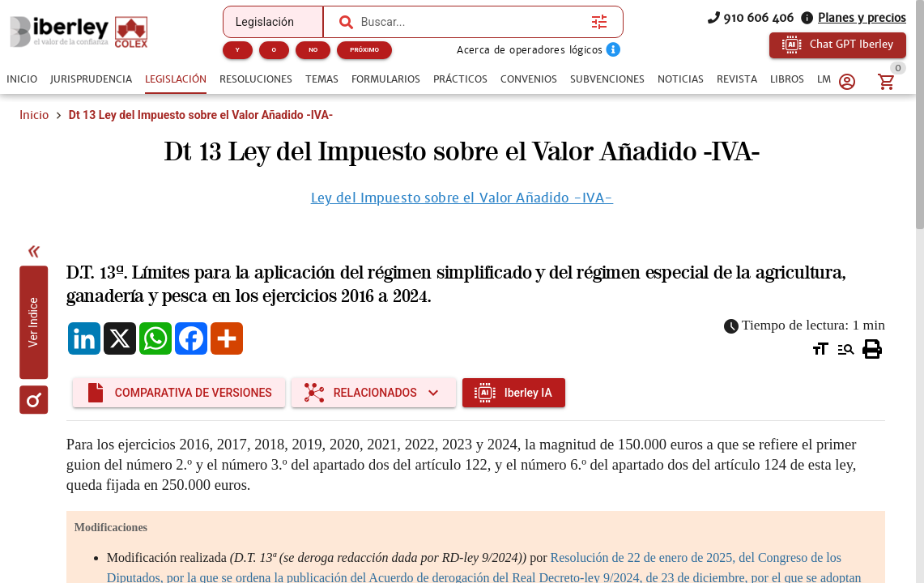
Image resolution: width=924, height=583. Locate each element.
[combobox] (469, 22)
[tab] (22, 79)
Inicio (34, 115)
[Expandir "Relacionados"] (374, 393)
